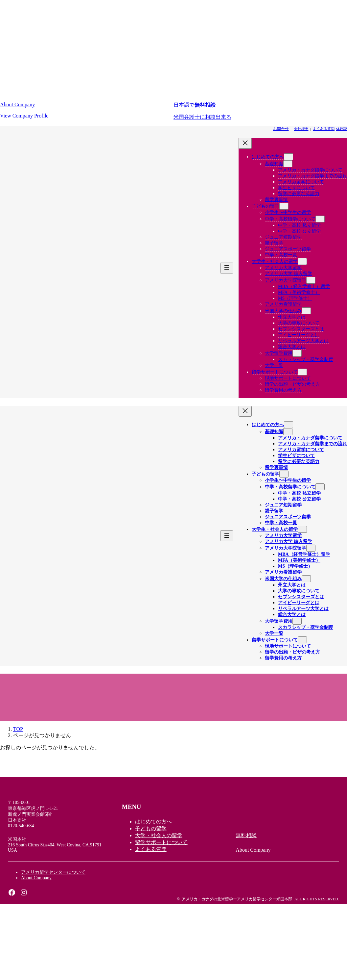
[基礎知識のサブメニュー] (288, 164)
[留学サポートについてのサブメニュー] (302, 372)
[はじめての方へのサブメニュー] (289, 157)
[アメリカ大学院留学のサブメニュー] (311, 280)
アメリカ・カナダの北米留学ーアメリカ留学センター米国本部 (237, 899)
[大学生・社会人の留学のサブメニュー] (302, 261)
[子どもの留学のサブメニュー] (284, 206)
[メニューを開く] (227, 268)
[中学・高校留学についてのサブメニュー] (320, 219)
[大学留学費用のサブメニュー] (297, 353)
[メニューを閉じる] (245, 143)
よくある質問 (324, 129)
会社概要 (301, 129)
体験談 (342, 129)
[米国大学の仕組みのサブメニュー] (306, 311)
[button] (87, 110)
